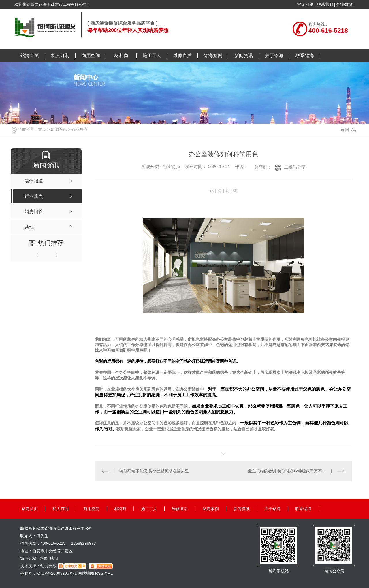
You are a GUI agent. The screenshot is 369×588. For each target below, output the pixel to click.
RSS (100, 573)
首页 (42, 129)
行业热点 (80, 129)
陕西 (44, 558)
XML (109, 573)
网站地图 (86, 573)
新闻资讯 (59, 129)
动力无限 (48, 566)
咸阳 (54, 558)
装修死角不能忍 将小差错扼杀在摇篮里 (154, 471)
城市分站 (28, 558)
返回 (348, 130)
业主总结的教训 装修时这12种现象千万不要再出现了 (295, 471)
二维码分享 (295, 167)
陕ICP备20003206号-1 (57, 573)
